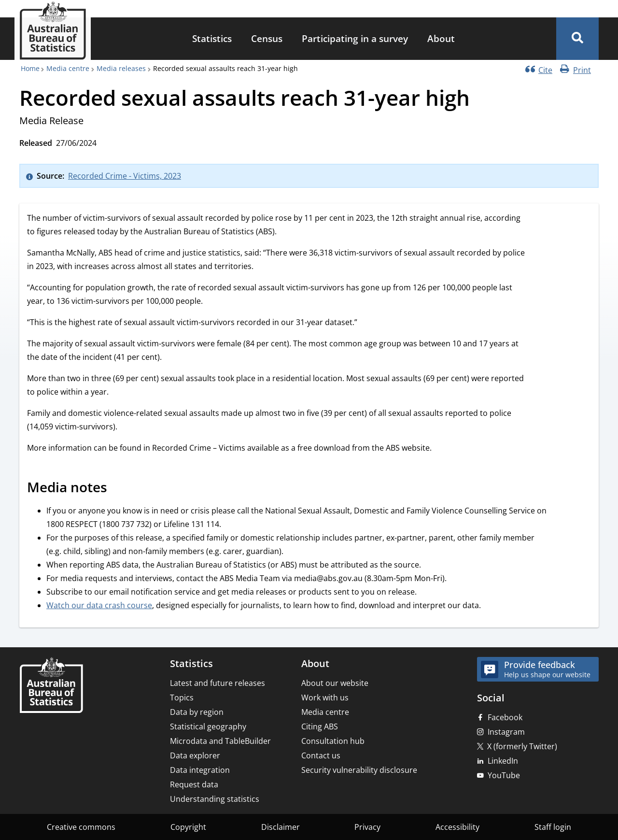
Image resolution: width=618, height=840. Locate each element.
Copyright (188, 827)
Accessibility (457, 827)
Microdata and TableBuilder (220, 741)
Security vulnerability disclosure (359, 770)
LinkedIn (503, 761)
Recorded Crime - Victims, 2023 (125, 176)
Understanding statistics (215, 799)
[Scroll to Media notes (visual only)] (118, 489)
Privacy (367, 827)
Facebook (505, 717)
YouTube (504, 775)
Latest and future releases (218, 683)
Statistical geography (208, 726)
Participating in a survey (355, 38)
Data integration (200, 770)
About (441, 38)
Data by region (197, 712)
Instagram (506, 732)
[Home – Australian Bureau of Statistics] (51, 686)
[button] (577, 39)
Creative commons (81, 827)
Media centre (68, 68)
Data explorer (195, 755)
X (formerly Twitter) (522, 746)
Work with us (325, 698)
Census (267, 38)
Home (30, 68)
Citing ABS (320, 726)
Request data (194, 784)
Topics (182, 698)
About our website (335, 683)
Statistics (212, 38)
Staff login (553, 827)
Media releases (121, 68)
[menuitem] (212, 39)
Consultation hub (333, 741)
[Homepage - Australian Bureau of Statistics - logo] (53, 31)
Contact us (321, 755)
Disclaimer (281, 827)
